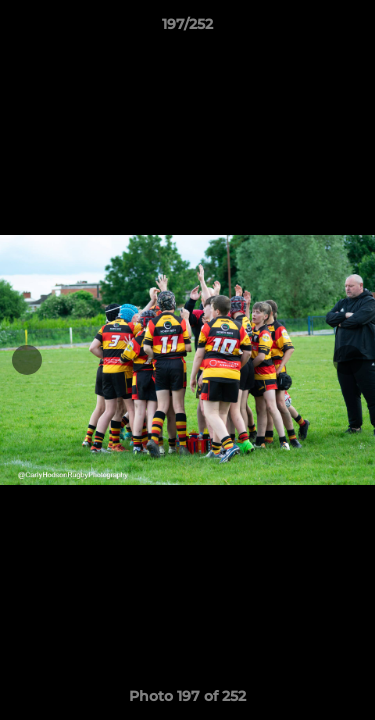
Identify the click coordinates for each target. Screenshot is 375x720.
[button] (351, 29)
